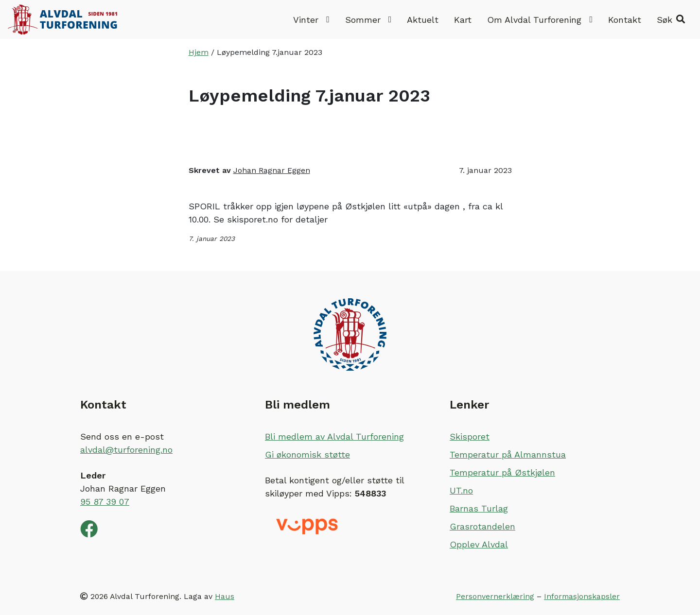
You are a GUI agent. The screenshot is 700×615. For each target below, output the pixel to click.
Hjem (199, 52)
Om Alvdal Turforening (540, 20)
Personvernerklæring (495, 596)
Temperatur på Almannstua (508, 454)
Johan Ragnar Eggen (272, 170)
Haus (225, 596)
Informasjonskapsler (582, 596)
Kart (463, 20)
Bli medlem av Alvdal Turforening (334, 436)
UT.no (461, 490)
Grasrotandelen (482, 526)
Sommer (368, 20)
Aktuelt (423, 20)
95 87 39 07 (105, 502)
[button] (671, 19)
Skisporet (470, 436)
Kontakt (625, 20)
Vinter (311, 20)
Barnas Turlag (479, 508)
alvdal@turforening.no (126, 450)
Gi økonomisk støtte (307, 454)
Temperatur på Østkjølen (502, 472)
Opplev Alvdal (479, 544)
